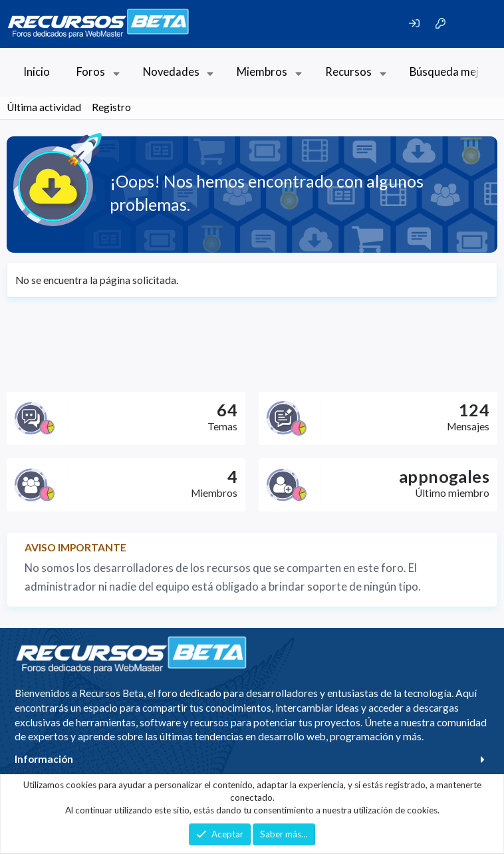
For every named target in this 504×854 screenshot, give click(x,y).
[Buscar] (475, 24)
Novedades (171, 72)
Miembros (262, 72)
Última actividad (44, 107)
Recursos (348, 72)
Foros (91, 72)
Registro (111, 107)
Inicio (37, 72)
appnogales (444, 476)
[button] (116, 72)
